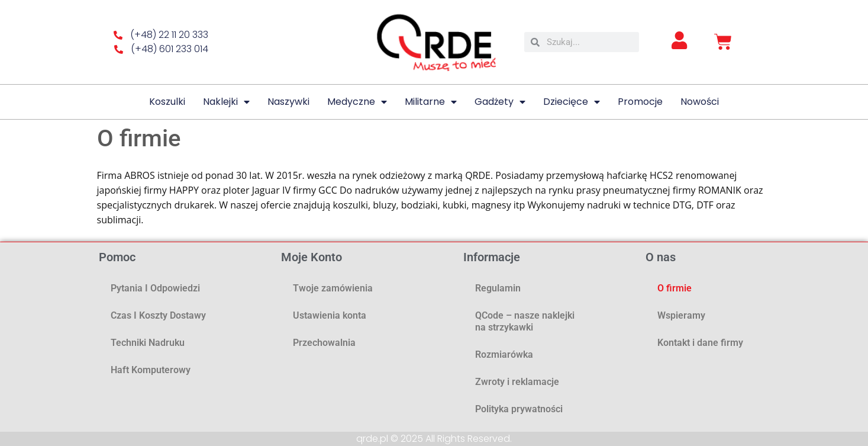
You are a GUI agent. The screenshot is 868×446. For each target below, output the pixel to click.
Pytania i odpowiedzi (155, 288)
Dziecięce (572, 102)
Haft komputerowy (151, 370)
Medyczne (357, 102)
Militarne (431, 102)
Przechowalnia (324, 343)
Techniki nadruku (148, 343)
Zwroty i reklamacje (517, 382)
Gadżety (500, 102)
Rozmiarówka (504, 354)
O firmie (675, 288)
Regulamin (498, 288)
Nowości (700, 102)
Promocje (640, 102)
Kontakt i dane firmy (700, 343)
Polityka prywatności (519, 409)
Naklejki (226, 102)
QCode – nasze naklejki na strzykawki (525, 321)
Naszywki (288, 102)
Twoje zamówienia (333, 288)
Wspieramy (681, 315)
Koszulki (167, 102)
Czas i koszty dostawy (158, 315)
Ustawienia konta (330, 315)
